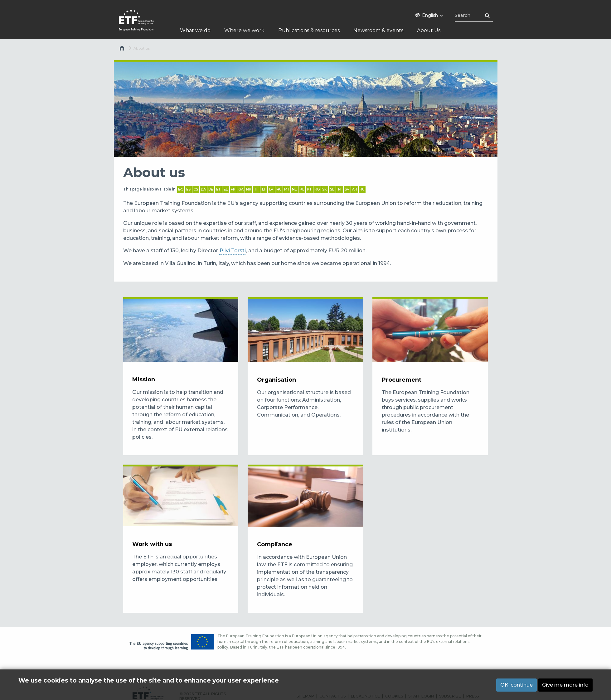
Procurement (402, 380)
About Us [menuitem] (429, 30)
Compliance (275, 544)
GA (241, 189)
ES (188, 189)
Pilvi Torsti (233, 251)
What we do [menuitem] (195, 30)
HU (279, 189)
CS (196, 189)
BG (181, 189)
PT (309, 189)
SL (332, 189)
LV (271, 189)
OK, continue (516, 685)
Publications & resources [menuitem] (309, 30)
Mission (144, 379)
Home (123, 50)
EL (226, 189)
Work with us (152, 544)
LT (264, 189)
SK (325, 189)
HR (249, 189)
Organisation (276, 380)
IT (256, 189)
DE (211, 189)
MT (287, 189)
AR (355, 189)
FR (233, 189)
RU (362, 189)
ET (218, 189)
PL (302, 189)
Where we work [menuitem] (244, 30)
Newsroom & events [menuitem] (378, 30)
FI (340, 189)
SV (347, 189)
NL (294, 189)
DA (203, 189)
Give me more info (565, 685)
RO (317, 189)
